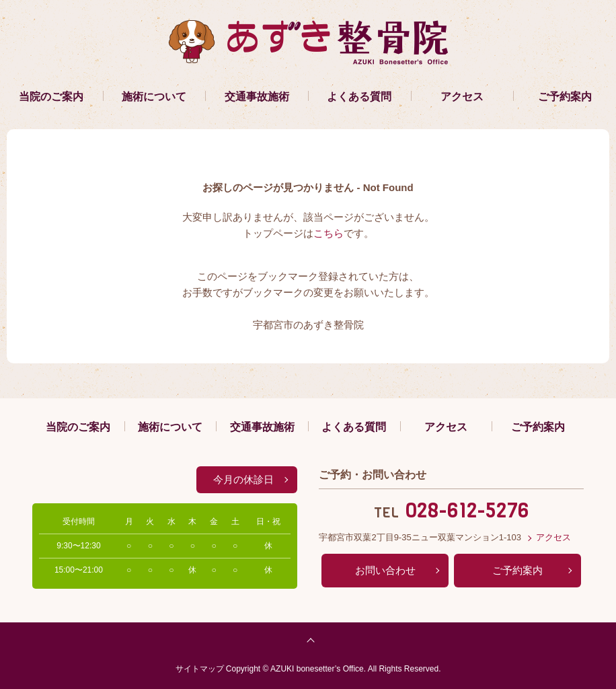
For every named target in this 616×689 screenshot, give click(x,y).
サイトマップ (200, 669)
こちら (329, 233)
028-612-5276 (467, 511)
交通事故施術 (257, 97)
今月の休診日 (243, 479)
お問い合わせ (385, 570)
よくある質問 (359, 97)
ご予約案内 (565, 97)
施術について (154, 97)
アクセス (462, 97)
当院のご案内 (51, 97)
